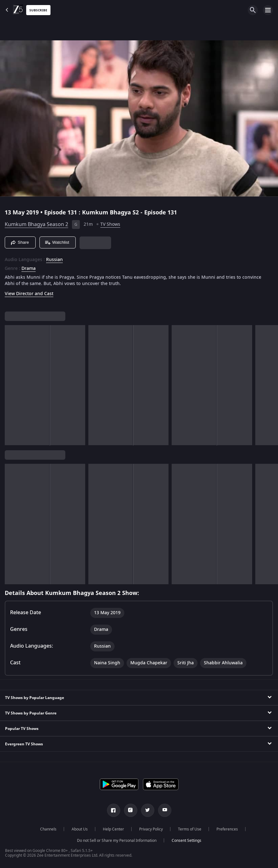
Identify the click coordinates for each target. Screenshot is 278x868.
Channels (48, 829)
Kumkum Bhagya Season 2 (36, 224)
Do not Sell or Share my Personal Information (117, 841)
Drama (29, 269)
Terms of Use (190, 829)
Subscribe (38, 10)
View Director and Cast (29, 294)
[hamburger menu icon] (268, 10)
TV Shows (110, 224)
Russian (54, 260)
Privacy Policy (151, 829)
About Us (80, 829)
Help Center (113, 829)
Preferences (227, 829)
